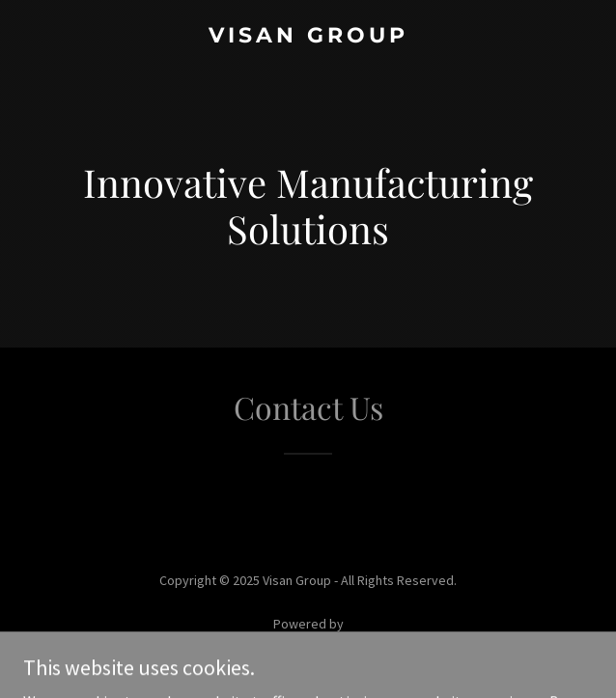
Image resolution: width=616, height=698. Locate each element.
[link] (308, 37)
